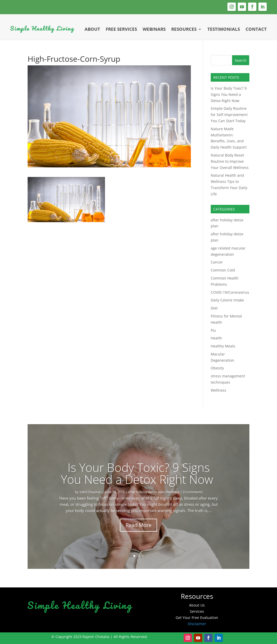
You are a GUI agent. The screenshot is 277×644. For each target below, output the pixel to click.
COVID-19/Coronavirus (230, 292)
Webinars (154, 29)
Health (216, 338)
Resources (184, 29)
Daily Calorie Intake (227, 300)
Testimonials (224, 29)
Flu (213, 330)
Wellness (218, 390)
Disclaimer (197, 624)
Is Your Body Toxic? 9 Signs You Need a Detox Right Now (229, 94)
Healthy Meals (223, 346)
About (92, 29)
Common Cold (223, 270)
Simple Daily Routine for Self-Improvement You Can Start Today (229, 115)
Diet (214, 308)
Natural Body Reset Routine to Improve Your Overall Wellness (230, 161)
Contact (256, 29)
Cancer (217, 262)
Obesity (217, 368)
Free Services (121, 29)
